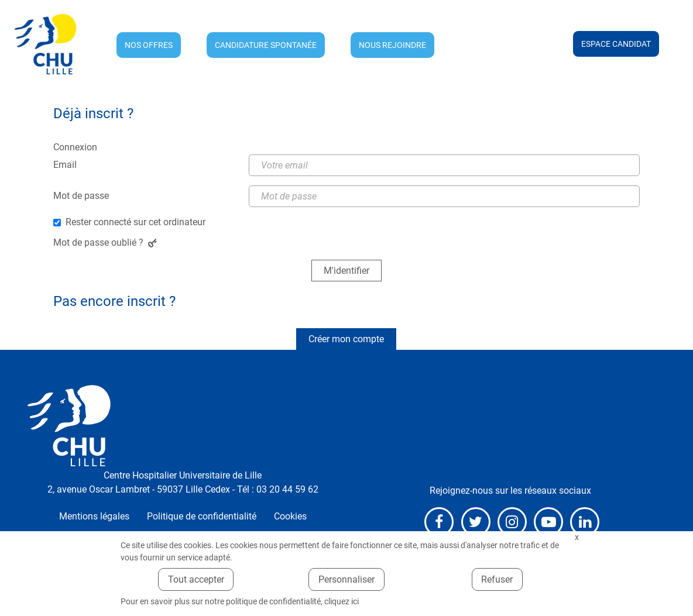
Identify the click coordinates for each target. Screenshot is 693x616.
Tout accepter (196, 579)
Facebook (439, 522)
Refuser (497, 579)
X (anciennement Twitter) (476, 522)
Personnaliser (346, 579)
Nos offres (149, 45)
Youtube (548, 522)
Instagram (512, 522)
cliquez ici (342, 601)
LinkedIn (585, 522)
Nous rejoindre (392, 45)
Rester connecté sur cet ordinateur (135, 222)
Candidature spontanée (266, 45)
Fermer (577, 537)
